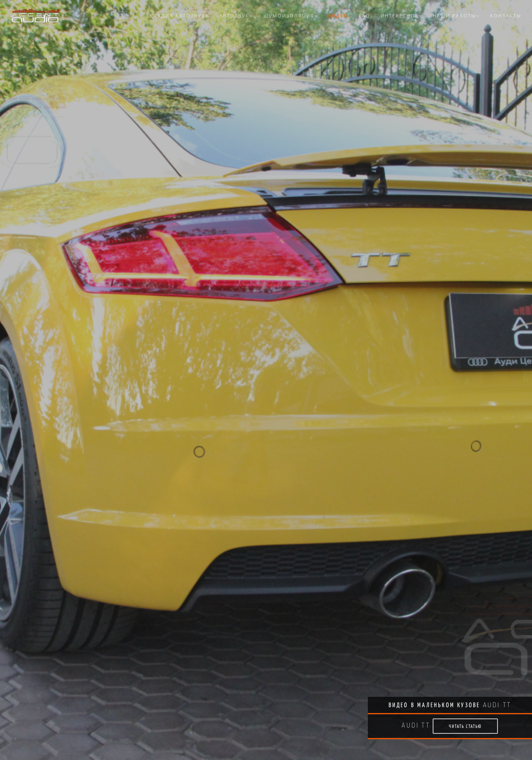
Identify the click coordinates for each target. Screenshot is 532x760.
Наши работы (456, 16)
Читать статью (465, 726)
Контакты (506, 16)
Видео (338, 16)
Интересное (401, 16)
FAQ (365, 16)
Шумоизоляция (291, 16)
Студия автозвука (180, 16)
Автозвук (236, 16)
